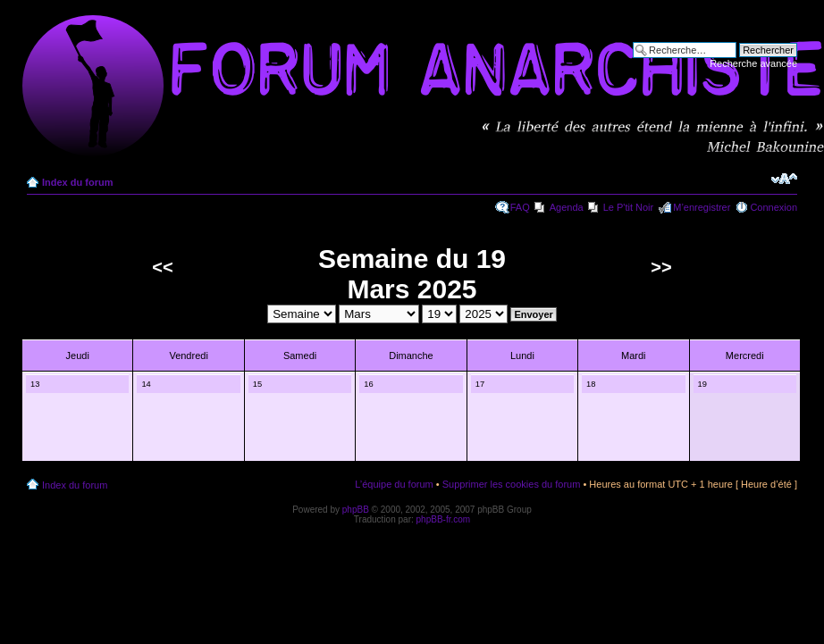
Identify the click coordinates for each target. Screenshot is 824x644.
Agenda (567, 207)
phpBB (356, 510)
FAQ (520, 207)
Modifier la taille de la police (784, 179)
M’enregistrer (702, 207)
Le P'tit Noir (629, 207)
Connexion (774, 207)
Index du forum (77, 182)
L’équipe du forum (394, 484)
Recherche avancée (753, 63)
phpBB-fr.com (444, 519)
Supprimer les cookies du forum (512, 484)
